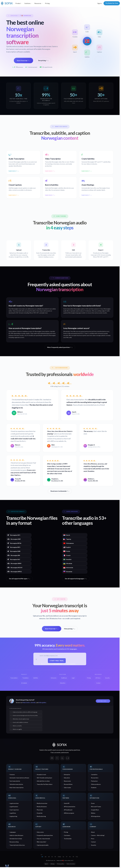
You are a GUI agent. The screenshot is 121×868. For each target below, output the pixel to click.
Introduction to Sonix (16, 839)
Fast (52, 753)
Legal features (14, 807)
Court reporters (14, 810)
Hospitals (40, 813)
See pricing (43, 60)
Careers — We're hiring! (98, 835)
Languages (13, 832)
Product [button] (18, 3)
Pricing (47, 3)
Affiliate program (69, 813)
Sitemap (53, 864)
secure (66, 753)
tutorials (33, 703)
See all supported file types (19, 579)
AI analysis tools (41, 775)
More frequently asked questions (60, 347)
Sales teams (67, 788)
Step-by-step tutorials (43, 839)
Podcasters (94, 781)
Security (94, 845)
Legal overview (14, 803)
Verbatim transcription (16, 784)
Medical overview (42, 803)
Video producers (96, 784)
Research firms (68, 784)
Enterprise (67, 775)
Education (67, 778)
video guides (42, 703)
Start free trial (23, 60)
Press (93, 839)
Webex (93, 813)
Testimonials (68, 839)
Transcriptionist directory (17, 845)
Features (12, 775)
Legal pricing (13, 816)
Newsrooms (67, 781)
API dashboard (68, 810)
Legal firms (13, 813)
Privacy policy (61, 864)
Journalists (94, 775)
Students (94, 788)
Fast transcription (15, 781)
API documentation (70, 807)
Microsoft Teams (96, 807)
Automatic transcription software (19, 778)
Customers (67, 835)
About (93, 832)
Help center (40, 832)
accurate (57, 753)
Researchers (95, 778)
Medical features (42, 807)
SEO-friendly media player (44, 778)
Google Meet (95, 810)
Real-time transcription (17, 788)
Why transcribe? (41, 842)
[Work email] (57, 656)
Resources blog (14, 842)
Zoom (93, 803)
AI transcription (68, 750)
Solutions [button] (27, 3)
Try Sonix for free (112, 3)
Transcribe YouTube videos (45, 784)
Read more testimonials (60, 491)
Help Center (26, 703)
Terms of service (71, 864)
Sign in (100, 3)
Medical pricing (41, 816)
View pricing (69, 629)
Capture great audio (43, 845)
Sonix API (67, 803)
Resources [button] (38, 3)
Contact (93, 842)
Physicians (40, 810)
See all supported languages (76, 579)
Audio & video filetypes (16, 835)
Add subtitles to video (43, 781)
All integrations (96, 816)
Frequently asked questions (45, 835)
